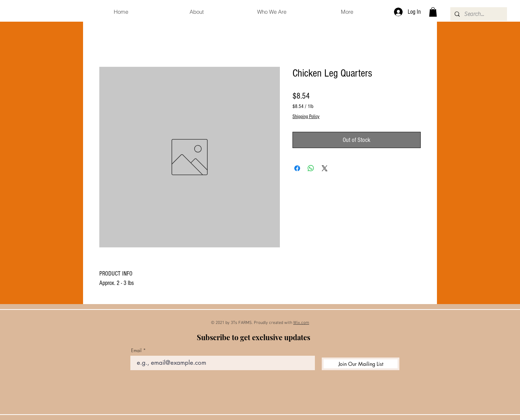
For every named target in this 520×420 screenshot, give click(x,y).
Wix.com (301, 323)
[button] (433, 12)
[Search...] (478, 14)
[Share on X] (325, 168)
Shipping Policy (306, 117)
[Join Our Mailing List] (361, 364)
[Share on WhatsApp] (311, 168)
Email (136, 350)
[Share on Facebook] (297, 168)
